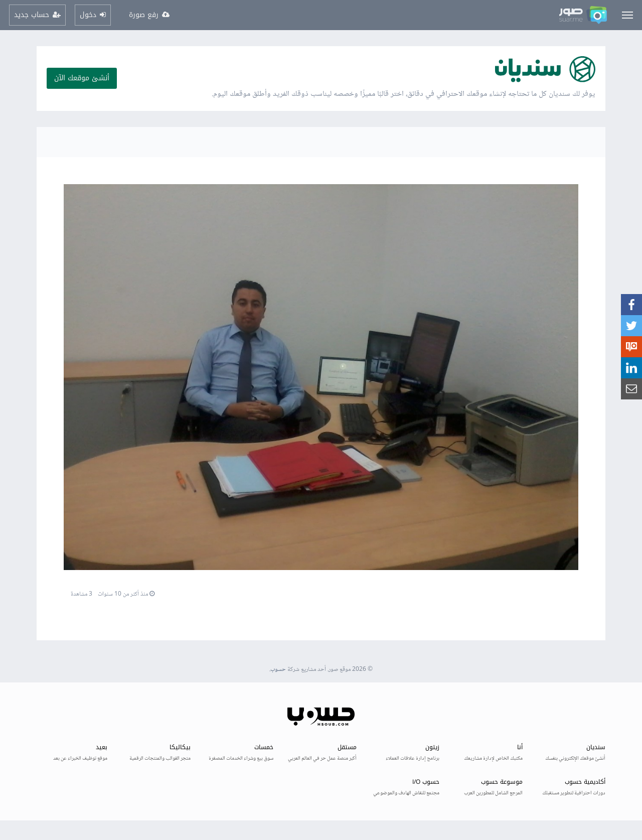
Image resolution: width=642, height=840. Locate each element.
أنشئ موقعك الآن (82, 78)
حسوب (278, 670)
